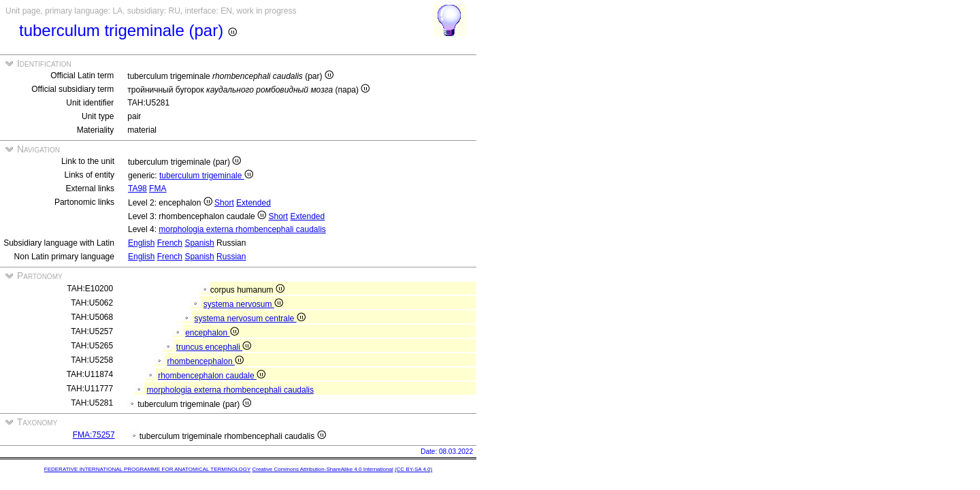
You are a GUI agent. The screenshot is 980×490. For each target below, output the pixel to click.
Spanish (199, 243)
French (170, 243)
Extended (254, 203)
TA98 (137, 189)
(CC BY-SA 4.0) (413, 469)
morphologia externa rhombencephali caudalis (242, 229)
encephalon (212, 333)
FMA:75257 (94, 435)
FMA (158, 189)
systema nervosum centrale (250, 318)
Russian (231, 257)
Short (224, 203)
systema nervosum (243, 304)
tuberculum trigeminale (206, 176)
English (141, 243)
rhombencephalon (206, 361)
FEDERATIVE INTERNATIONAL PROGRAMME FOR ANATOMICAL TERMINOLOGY (147, 469)
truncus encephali (214, 347)
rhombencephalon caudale (212, 376)
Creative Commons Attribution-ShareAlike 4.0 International (322, 469)
